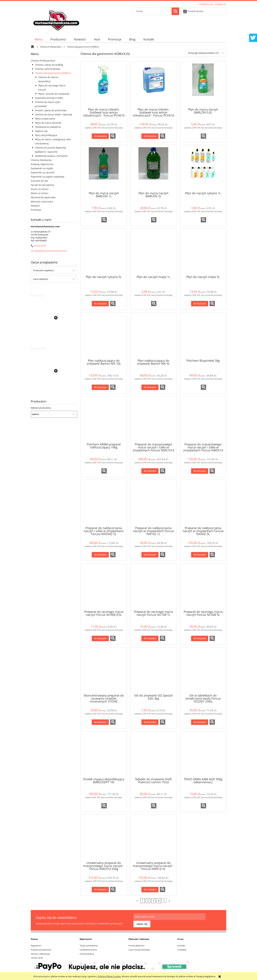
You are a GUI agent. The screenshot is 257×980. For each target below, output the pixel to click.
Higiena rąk (41, 131)
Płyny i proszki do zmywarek (54, 94)
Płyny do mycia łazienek (48, 123)
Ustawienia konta (88, 948)
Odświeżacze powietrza (48, 127)
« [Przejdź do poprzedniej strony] (137, 901)
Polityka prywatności (41, 948)
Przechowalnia (87, 952)
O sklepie (182, 948)
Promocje (36, 210)
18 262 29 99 (40, 246)
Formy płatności (136, 944)
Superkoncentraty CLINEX (49, 98)
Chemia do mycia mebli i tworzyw (53, 114)
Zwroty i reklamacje (40, 952)
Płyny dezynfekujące (46, 135)
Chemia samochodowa (47, 69)
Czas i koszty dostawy (139, 948)
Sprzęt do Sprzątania (42, 185)
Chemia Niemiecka (41, 160)
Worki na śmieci (40, 193)
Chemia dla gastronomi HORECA (53, 73)
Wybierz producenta (41, 408)
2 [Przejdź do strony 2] (148, 901)
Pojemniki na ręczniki (43, 172)
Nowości (35, 206)
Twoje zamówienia (89, 944)
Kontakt (181, 944)
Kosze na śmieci (40, 189)
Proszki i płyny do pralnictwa (51, 110)
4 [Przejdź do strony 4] (159, 901)
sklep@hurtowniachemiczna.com (50, 251)
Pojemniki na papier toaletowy (48, 177)
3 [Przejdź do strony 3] (153, 901)
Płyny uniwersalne (45, 119)
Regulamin (36, 944)
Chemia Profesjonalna (43, 61)
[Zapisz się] (213, 919)
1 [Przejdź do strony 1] (142, 901)
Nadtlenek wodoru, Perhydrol (51, 156)
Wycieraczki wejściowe (43, 197)
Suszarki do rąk (39, 181)
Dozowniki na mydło (42, 168)
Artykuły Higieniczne (42, 164)
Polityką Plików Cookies (109, 976)
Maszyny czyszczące (42, 201)
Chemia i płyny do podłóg (49, 65)
